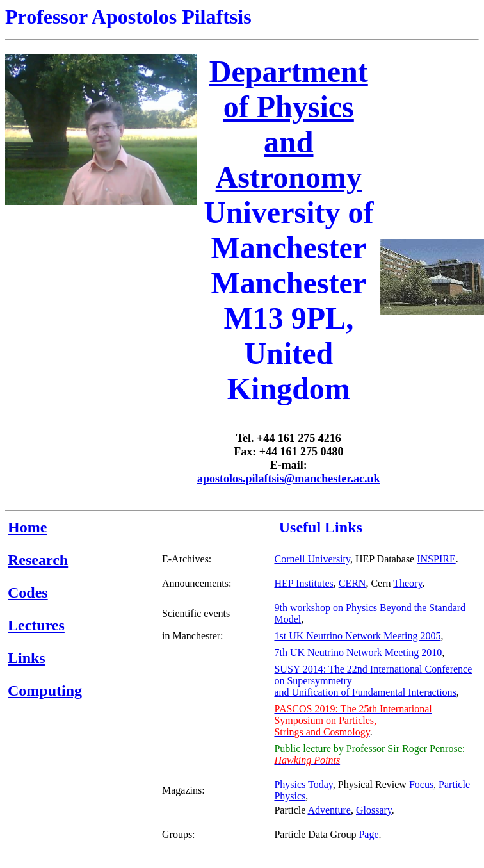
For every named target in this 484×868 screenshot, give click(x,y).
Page (368, 834)
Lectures (36, 625)
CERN (352, 583)
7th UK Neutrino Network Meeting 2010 (358, 652)
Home (27, 527)
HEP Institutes (303, 583)
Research (38, 560)
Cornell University (312, 559)
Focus (421, 784)
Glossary (374, 810)
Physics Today (303, 784)
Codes (28, 593)
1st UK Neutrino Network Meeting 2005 (357, 636)
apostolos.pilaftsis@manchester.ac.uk (289, 479)
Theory (407, 583)
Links (27, 658)
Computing (45, 691)
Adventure (329, 810)
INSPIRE (436, 559)
